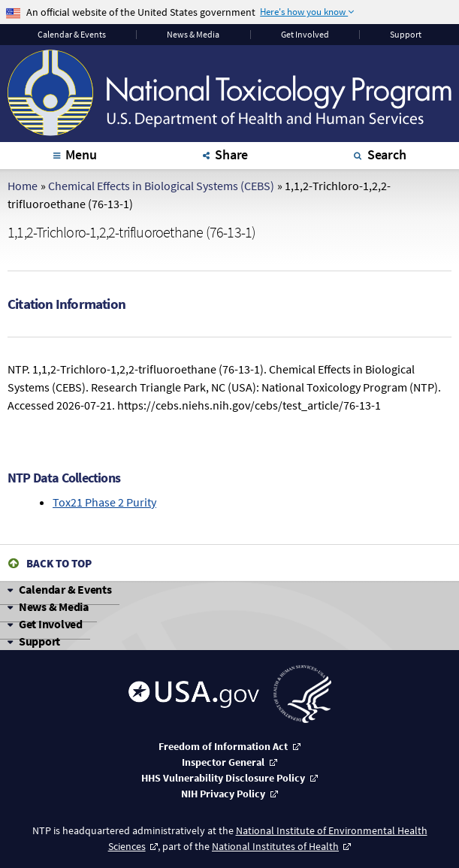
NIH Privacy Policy (223, 794)
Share (231, 154)
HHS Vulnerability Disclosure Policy (223, 778)
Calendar (72, 35)
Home (23, 186)
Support (406, 35)
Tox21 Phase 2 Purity (104, 502)
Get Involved (305, 35)
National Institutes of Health (275, 846)
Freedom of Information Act (223, 746)
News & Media (193, 35)
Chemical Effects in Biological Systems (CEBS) (161, 186)
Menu (81, 154)
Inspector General (223, 762)
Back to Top (59, 563)
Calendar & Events (65, 589)
